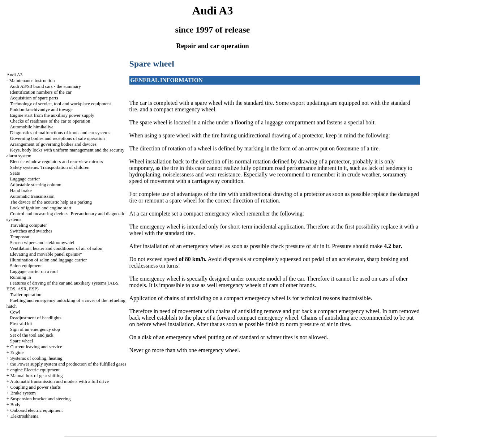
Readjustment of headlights (36, 318)
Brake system (23, 393)
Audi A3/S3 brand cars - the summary (45, 86)
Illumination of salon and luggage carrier (49, 260)
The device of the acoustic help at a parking (51, 202)
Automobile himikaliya (32, 127)
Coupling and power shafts (35, 387)
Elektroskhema (24, 416)
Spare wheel (22, 341)
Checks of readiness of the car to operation (50, 121)
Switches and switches (31, 231)
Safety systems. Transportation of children (50, 167)
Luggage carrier (25, 179)
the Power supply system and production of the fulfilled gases (68, 364)
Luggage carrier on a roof (34, 271)
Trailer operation (25, 295)
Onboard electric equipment (36, 410)
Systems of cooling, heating (36, 358)
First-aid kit (21, 323)
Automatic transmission (32, 196)
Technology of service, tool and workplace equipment (60, 104)
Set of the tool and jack (32, 335)
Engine (17, 352)
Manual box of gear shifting (36, 376)
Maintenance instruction (32, 80)
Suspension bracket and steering (40, 399)
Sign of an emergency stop (35, 329)
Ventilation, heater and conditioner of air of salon (56, 248)
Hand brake (21, 190)
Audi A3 (14, 75)
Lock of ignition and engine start (41, 208)
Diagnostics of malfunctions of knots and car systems (60, 133)
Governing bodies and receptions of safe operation (57, 138)
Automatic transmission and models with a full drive (59, 381)
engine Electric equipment (35, 370)
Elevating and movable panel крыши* (46, 254)
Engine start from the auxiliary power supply (52, 115)
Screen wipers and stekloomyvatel (42, 242)
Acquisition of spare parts (34, 98)
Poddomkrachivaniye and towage (41, 109)
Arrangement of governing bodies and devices (53, 144)
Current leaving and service (36, 347)
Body (15, 404)
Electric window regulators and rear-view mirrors (57, 161)
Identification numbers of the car (41, 92)
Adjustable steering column (36, 185)
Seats (15, 173)
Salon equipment (26, 266)
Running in (21, 277)
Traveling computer (28, 225)
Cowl (15, 312)
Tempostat (20, 237)
